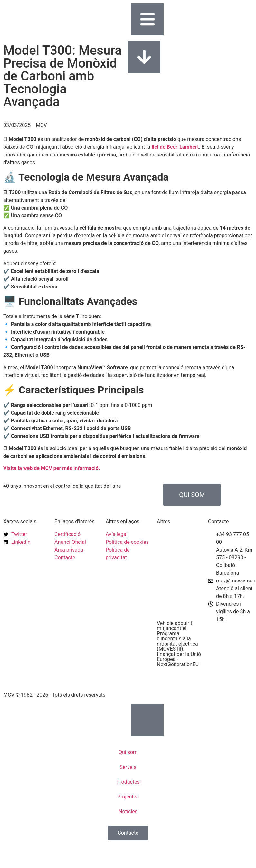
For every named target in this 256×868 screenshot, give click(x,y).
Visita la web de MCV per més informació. (52, 468)
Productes (128, 782)
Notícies (128, 811)
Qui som (128, 752)
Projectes (128, 797)
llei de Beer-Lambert (175, 147)
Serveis (128, 767)
